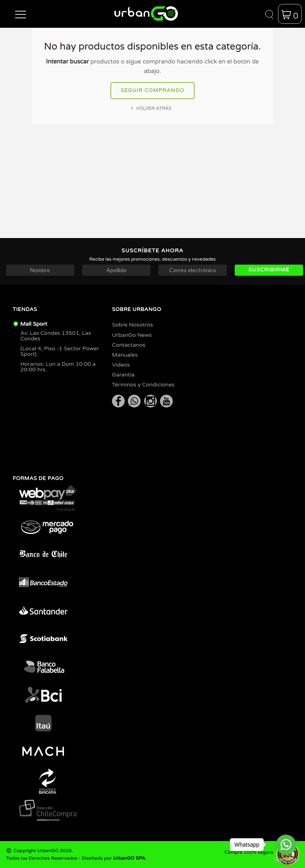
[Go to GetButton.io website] (286, 860)
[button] (21, 14)
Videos (121, 365)
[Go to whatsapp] (286, 845)
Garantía (123, 375)
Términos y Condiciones (143, 385)
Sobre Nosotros (132, 325)
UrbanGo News (132, 335)
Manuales (125, 355)
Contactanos (129, 345)
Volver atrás (150, 108)
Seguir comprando (153, 90)
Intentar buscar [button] (68, 61)
